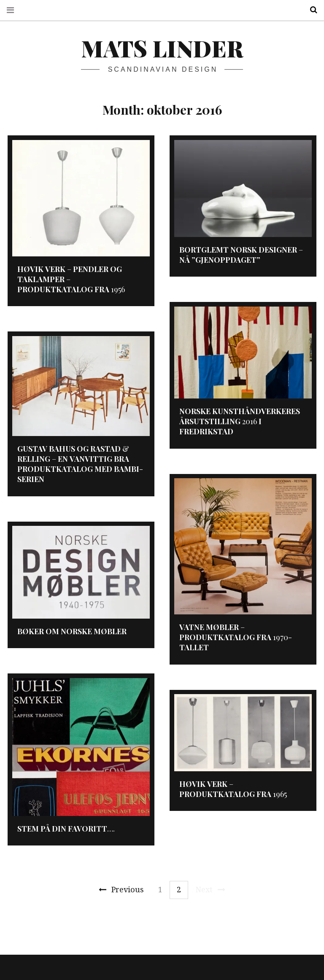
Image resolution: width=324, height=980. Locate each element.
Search (310, 10)
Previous (121, 890)
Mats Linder (162, 48)
